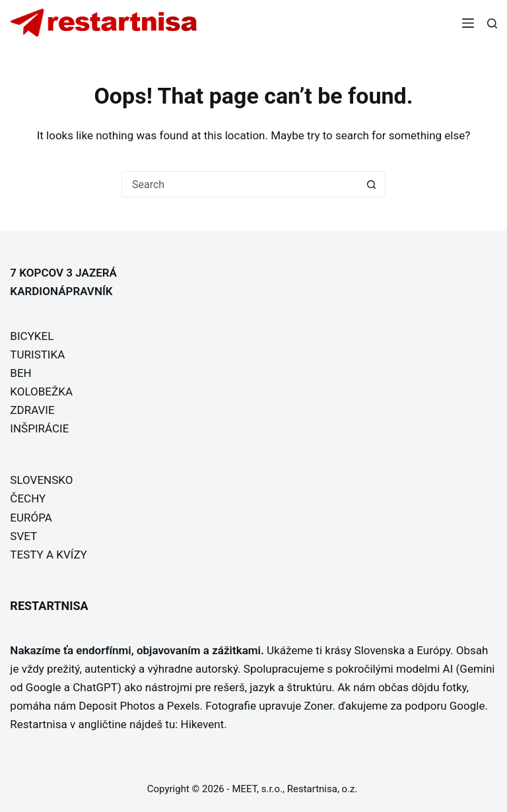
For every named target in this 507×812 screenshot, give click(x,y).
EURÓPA (31, 518)
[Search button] (372, 184)
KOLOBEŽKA (41, 391)
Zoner (319, 706)
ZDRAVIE (32, 410)
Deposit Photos (117, 706)
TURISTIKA (37, 355)
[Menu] (468, 23)
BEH (20, 373)
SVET (23, 536)
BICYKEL (32, 336)
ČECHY (28, 498)
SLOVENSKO (41, 480)
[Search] (492, 23)
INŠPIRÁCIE (39, 428)
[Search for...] (240, 184)
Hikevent (203, 724)
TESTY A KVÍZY (48, 555)
